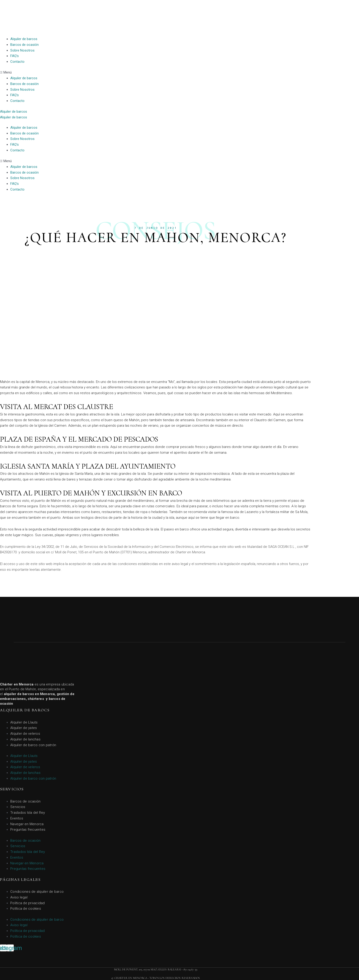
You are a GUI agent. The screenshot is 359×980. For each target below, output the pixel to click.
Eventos (17, 818)
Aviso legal (19, 897)
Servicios (18, 807)
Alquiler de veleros (25, 734)
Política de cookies (26, 909)
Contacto (17, 62)
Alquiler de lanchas (25, 739)
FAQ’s (15, 56)
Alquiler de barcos (24, 39)
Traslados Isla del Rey (28, 813)
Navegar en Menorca (27, 824)
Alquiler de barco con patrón (33, 745)
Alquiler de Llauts (24, 722)
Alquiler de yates (24, 728)
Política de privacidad (28, 903)
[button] (179, 72)
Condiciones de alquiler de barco (37, 892)
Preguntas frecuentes (28, 830)
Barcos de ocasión (24, 45)
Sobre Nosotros (22, 50)
